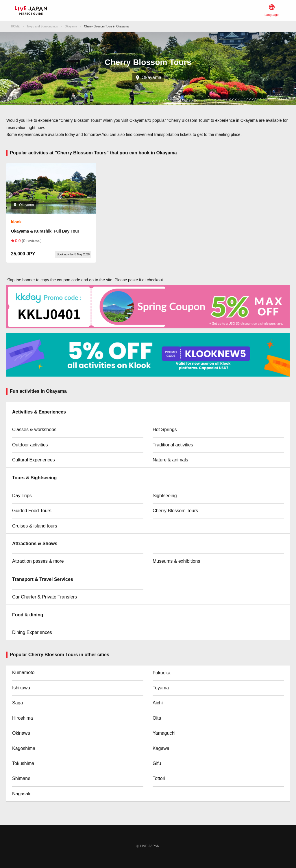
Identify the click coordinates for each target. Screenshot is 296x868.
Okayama (71, 26)
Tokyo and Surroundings (42, 26)
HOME (15, 26)
